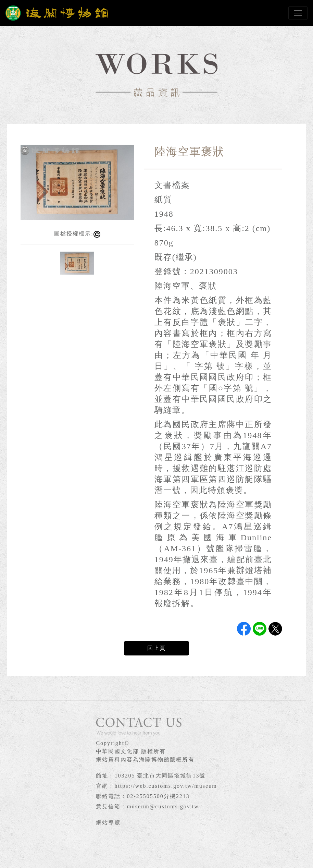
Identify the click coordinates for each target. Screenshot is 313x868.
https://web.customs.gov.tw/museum (166, 786)
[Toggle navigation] (298, 13)
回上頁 (156, 648)
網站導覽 (108, 823)
